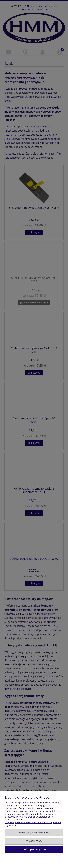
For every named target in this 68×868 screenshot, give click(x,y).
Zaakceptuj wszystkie (34, 849)
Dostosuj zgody (34, 841)
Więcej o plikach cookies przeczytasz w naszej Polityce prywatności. (33, 824)
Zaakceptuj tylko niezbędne (34, 832)
